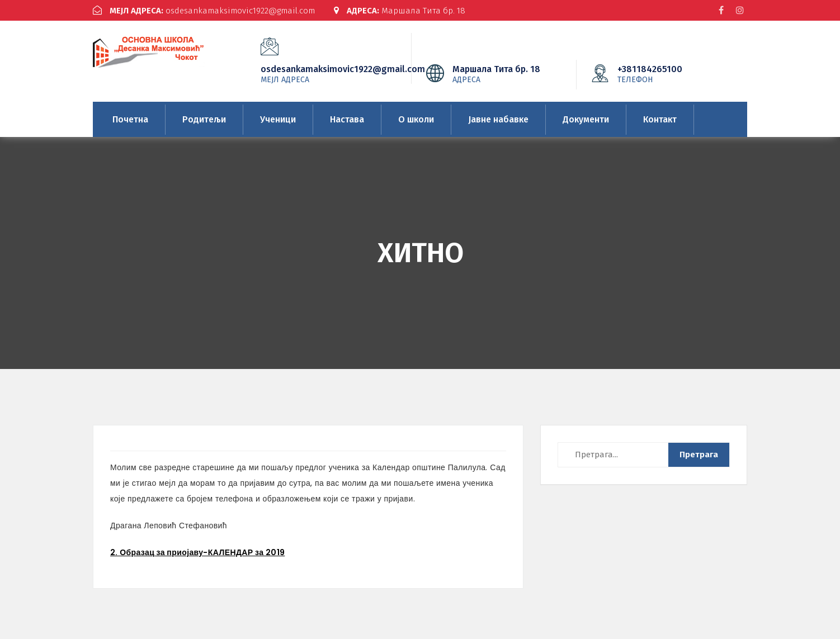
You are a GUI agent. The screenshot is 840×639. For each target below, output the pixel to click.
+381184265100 (667, 74)
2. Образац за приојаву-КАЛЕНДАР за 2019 (197, 552)
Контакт (660, 119)
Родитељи (204, 119)
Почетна (130, 119)
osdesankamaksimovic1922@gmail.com (204, 11)
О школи (416, 119)
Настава (347, 119)
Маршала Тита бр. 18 (400, 11)
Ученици (278, 119)
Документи (586, 119)
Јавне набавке (498, 119)
